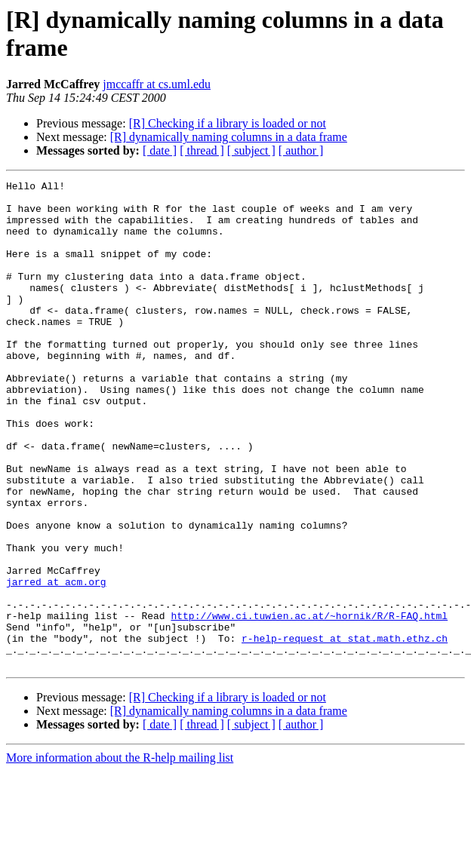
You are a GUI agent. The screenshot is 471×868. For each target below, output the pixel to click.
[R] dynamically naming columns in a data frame (229, 137)
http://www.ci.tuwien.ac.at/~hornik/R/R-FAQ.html (309, 704)
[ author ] (301, 150)
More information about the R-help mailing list (120, 855)
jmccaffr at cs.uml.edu (157, 84)
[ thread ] (202, 150)
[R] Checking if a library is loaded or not (228, 123)
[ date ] (160, 150)
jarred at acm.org (56, 663)
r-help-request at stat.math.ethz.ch (345, 731)
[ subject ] (251, 150)
